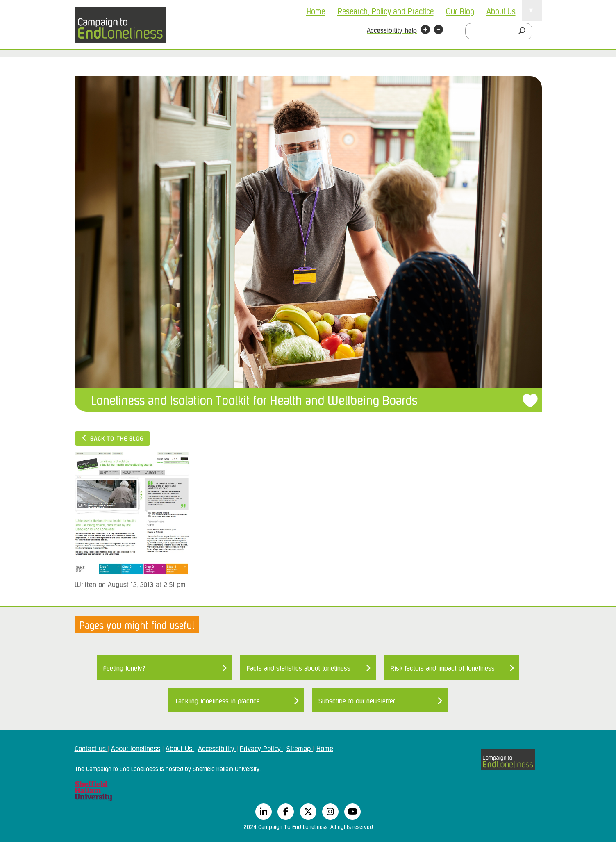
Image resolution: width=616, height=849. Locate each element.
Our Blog (460, 11)
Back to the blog (113, 438)
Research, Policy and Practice (385, 11)
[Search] (524, 31)
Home (316, 11)
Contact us (91, 748)
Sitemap (300, 748)
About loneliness (136, 748)
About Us (501, 11)
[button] (425, 31)
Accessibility (217, 748)
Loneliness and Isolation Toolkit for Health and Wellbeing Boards (254, 399)
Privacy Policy (261, 748)
